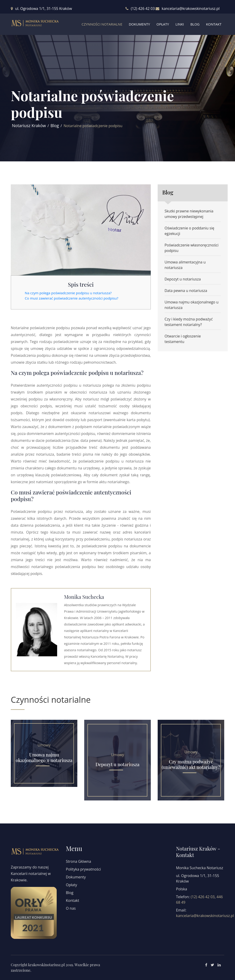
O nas (71, 908)
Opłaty (163, 24)
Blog (195, 24)
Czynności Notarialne (102, 24)
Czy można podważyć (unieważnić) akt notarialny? (191, 764)
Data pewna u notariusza (186, 291)
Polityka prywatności (83, 869)
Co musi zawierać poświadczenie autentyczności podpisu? (71, 298)
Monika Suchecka (84, 597)
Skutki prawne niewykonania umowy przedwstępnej (189, 214)
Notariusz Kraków (29, 126)
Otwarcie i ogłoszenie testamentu (183, 339)
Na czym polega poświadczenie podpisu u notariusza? (68, 293)
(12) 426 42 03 (143, 9)
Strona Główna (78, 861)
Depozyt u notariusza (183, 279)
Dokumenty (139, 24)
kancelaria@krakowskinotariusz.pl (190, 9)
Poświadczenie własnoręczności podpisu (192, 248)
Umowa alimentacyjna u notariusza (185, 265)
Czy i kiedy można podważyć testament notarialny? (189, 322)
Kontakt (214, 24)
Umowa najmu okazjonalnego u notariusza (192, 305)
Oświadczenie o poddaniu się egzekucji (189, 231)
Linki (180, 24)
